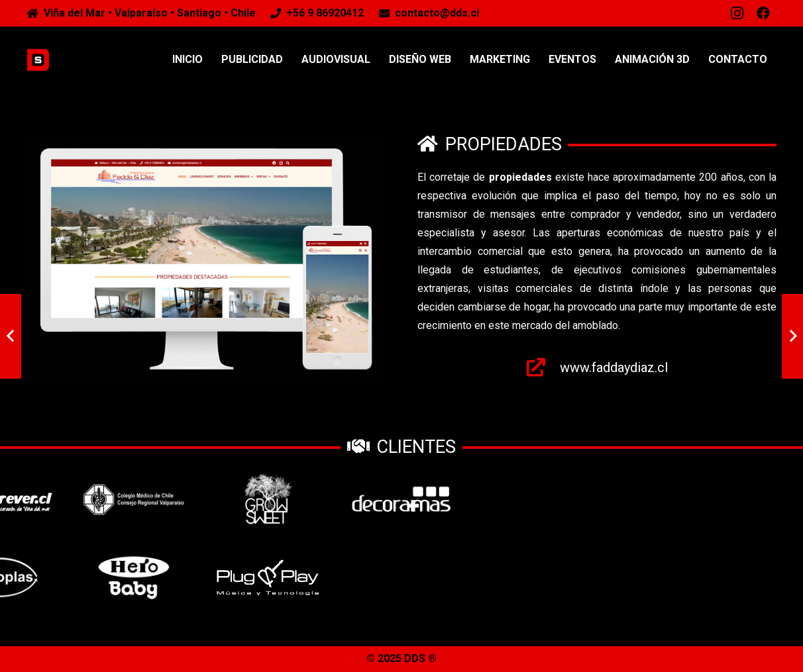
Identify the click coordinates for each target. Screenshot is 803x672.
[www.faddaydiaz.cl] (543, 367)
